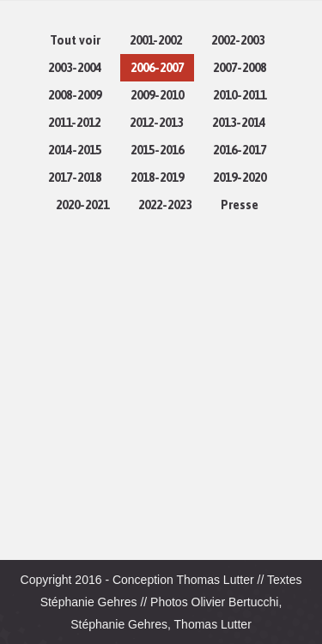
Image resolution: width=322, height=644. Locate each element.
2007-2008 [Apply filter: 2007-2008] (240, 68)
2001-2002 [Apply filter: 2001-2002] (156, 40)
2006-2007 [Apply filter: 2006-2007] (157, 68)
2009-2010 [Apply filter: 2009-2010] (157, 95)
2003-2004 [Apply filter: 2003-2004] (75, 68)
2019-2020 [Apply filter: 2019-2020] (240, 178)
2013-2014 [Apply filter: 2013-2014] (239, 123)
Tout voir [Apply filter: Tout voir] (75, 40)
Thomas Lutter (215, 580)
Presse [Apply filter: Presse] (240, 205)
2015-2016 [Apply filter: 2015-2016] (157, 150)
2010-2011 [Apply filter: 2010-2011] (240, 95)
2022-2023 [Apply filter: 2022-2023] (165, 205)
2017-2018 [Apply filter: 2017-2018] (75, 178)
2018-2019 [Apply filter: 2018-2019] (157, 178)
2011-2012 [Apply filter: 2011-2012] (74, 123)
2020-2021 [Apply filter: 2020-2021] (82, 205)
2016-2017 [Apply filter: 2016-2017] (240, 150)
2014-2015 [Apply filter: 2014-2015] (75, 150)
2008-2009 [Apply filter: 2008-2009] (75, 95)
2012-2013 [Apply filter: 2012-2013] (156, 123)
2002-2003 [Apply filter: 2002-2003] (238, 40)
